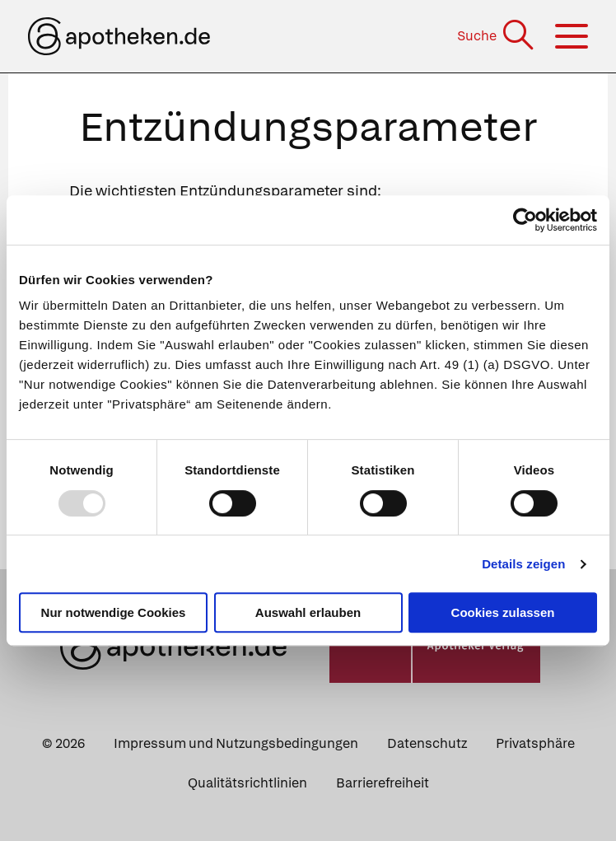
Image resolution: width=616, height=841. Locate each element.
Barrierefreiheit (383, 783)
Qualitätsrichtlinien (247, 783)
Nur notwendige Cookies (114, 612)
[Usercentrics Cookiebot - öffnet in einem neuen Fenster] (525, 220)
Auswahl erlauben (308, 612)
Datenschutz (427, 743)
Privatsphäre (535, 743)
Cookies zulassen (503, 612)
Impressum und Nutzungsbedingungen (236, 743)
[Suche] (497, 36)
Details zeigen (523, 564)
